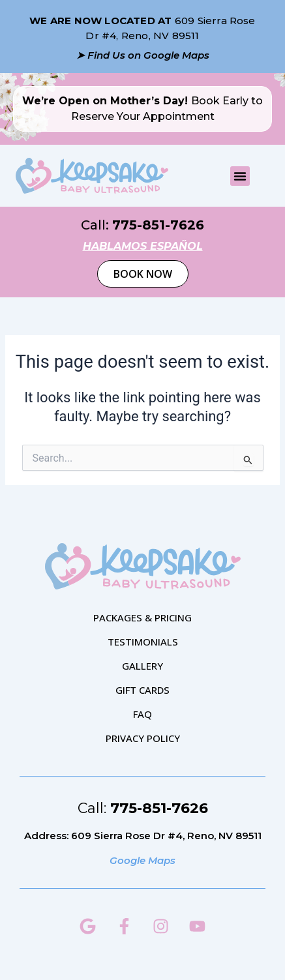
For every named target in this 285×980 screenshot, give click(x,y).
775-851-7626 (158, 225)
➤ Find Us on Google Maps (143, 55)
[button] (240, 176)
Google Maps (142, 860)
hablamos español (143, 246)
